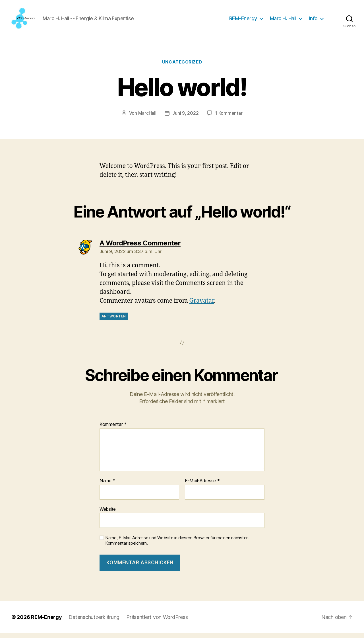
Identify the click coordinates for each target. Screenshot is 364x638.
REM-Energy (243, 21)
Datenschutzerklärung (94, 622)
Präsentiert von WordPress (157, 622)
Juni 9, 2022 (185, 118)
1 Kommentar (229, 118)
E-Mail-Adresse (202, 486)
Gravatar (202, 305)
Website (108, 514)
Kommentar (113, 429)
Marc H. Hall (283, 21)
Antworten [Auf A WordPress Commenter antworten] (114, 321)
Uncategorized (182, 67)
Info (313, 21)
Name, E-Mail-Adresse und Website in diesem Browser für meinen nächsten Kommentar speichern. (177, 545)
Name (107, 486)
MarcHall (147, 118)
